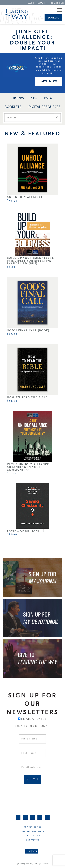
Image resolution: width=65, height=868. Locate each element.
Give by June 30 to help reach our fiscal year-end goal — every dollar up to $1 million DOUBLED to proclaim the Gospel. (49, 66)
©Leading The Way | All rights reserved (33, 864)
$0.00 (11, 267)
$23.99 (12, 334)
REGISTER (57, 3)
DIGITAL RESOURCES (44, 107)
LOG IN (43, 3)
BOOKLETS (13, 107)
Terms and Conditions (33, 831)
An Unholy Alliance (25, 197)
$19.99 (12, 201)
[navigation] (31, 3)
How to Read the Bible (27, 397)
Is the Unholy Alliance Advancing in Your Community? (28, 467)
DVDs (48, 99)
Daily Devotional (34, 726)
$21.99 (12, 534)
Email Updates (34, 719)
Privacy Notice (33, 827)
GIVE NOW (49, 81)
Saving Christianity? (26, 531)
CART (31, 3)
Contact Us (33, 840)
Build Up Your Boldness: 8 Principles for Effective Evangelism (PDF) (30, 261)
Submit (33, 779)
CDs (34, 99)
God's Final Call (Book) (28, 331)
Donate (53, 18)
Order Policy (32, 836)
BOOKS (18, 99)
